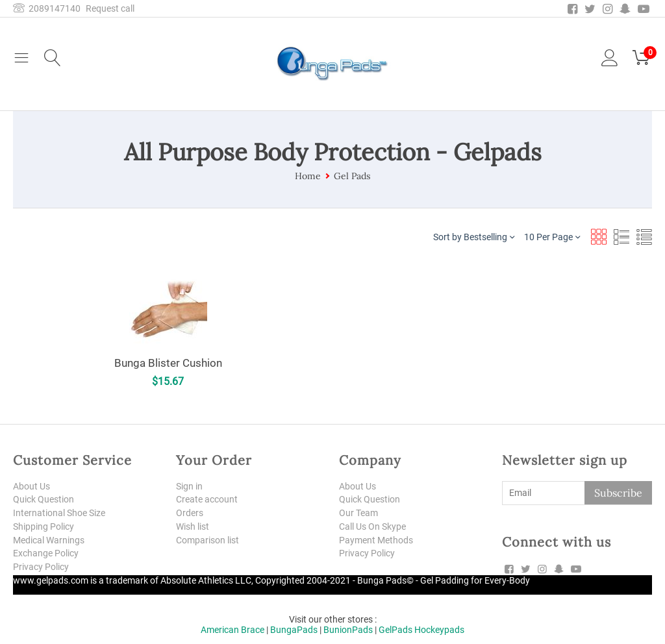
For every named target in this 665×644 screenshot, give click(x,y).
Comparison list (207, 540)
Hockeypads (439, 630)
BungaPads (294, 630)
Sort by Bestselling (474, 237)
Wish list (193, 526)
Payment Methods (376, 540)
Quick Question (44, 499)
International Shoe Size (59, 513)
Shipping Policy (44, 526)
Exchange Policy (46, 553)
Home (308, 176)
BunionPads (348, 630)
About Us (31, 486)
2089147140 (47, 8)
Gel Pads (352, 176)
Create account (207, 499)
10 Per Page (552, 237)
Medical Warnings (49, 540)
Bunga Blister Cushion (168, 362)
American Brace (232, 630)
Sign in (189, 486)
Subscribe (618, 493)
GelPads (395, 630)
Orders (190, 513)
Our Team (358, 513)
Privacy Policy (41, 567)
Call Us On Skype (372, 526)
